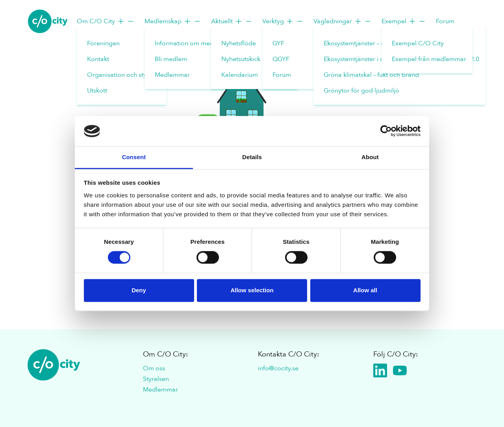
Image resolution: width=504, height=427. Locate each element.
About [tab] (370, 157)
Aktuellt (232, 21)
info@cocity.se (278, 368)
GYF (278, 43)
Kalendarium (240, 75)
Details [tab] (252, 157)
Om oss (154, 368)
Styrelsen (156, 379)
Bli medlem (171, 59)
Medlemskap (173, 21)
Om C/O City (106, 21)
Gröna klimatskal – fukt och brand (371, 75)
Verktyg (283, 21)
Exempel (404, 21)
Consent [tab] (134, 157)
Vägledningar (343, 21)
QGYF (281, 59)
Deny (139, 290)
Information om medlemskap (196, 43)
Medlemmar (172, 75)
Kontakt (98, 59)
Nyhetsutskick (241, 59)
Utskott (97, 91)
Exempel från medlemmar (429, 59)
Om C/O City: (165, 354)
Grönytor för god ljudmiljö (361, 91)
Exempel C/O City (418, 43)
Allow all (365, 290)
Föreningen (103, 43)
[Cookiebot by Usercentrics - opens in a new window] (386, 131)
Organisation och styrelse (124, 75)
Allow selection (252, 290)
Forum (282, 75)
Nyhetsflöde (239, 43)
